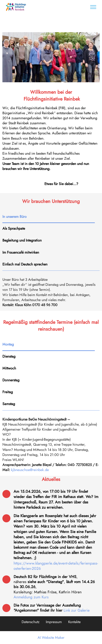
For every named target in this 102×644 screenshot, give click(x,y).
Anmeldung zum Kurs (31, 597)
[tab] (49, 217)
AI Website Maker (51, 638)
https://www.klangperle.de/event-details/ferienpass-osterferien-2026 (56, 566)
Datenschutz (30, 622)
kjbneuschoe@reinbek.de (30, 470)
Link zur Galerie (77, 610)
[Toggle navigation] (93, 7)
